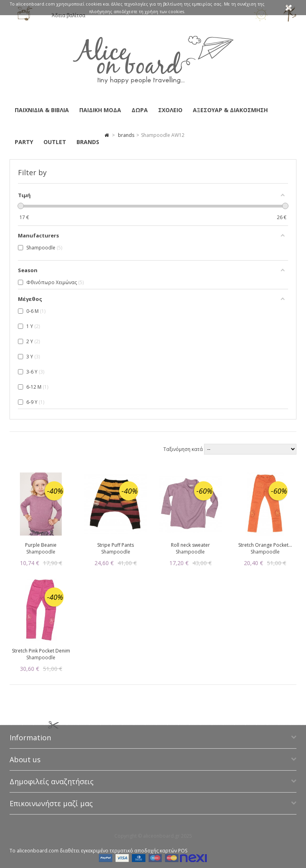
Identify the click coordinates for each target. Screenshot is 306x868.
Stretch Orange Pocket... (265, 545)
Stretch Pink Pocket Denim (41, 651)
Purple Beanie (41, 545)
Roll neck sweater (190, 545)
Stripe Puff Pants (116, 545)
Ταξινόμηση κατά (184, 449)
